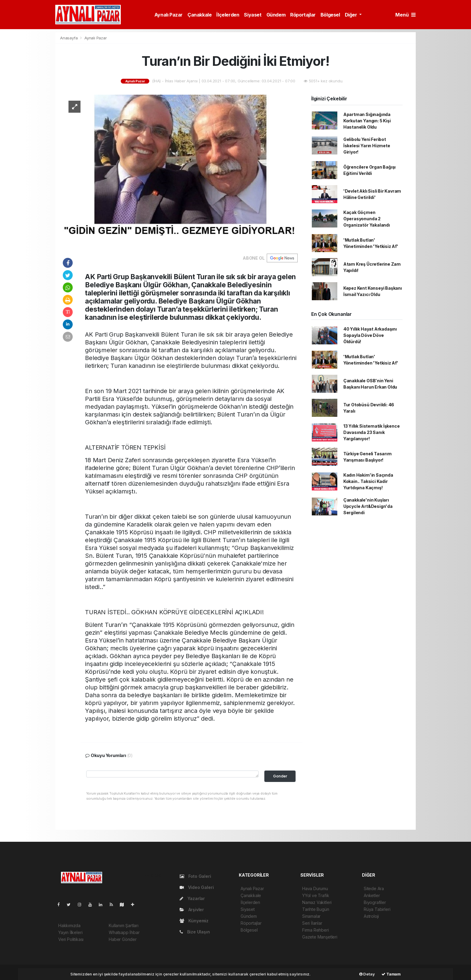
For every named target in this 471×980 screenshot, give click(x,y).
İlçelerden (228, 15)
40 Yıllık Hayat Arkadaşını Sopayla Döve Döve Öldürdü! (370, 335)
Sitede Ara (374, 888)
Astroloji (371, 916)
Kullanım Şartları (124, 925)
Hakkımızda (69, 925)
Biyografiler (375, 902)
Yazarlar (192, 898)
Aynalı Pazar (169, 15)
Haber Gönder (123, 939)
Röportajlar (303, 15)
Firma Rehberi (316, 930)
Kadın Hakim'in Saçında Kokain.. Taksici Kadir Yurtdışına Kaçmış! (368, 481)
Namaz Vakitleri (317, 902)
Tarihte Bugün (316, 909)
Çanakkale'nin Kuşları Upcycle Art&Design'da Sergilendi (368, 506)
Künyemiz (194, 921)
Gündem (276, 15)
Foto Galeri (195, 876)
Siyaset (253, 15)
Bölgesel (330, 15)
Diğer (352, 15)
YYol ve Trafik (316, 895)
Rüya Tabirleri (377, 909)
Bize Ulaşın (195, 932)
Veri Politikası (71, 939)
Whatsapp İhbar (124, 932)
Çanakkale (199, 15)
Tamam (391, 974)
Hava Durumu (315, 888)
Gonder (280, 776)
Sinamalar (311, 916)
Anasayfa (69, 38)
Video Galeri (197, 887)
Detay (367, 974)
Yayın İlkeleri (70, 932)
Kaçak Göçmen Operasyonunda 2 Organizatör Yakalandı (367, 219)
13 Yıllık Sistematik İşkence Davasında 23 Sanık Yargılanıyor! (372, 432)
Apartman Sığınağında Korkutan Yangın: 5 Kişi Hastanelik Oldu (367, 121)
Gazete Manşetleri (320, 937)
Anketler (372, 895)
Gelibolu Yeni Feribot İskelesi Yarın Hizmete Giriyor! (367, 146)
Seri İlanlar (312, 923)
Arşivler (192, 910)
